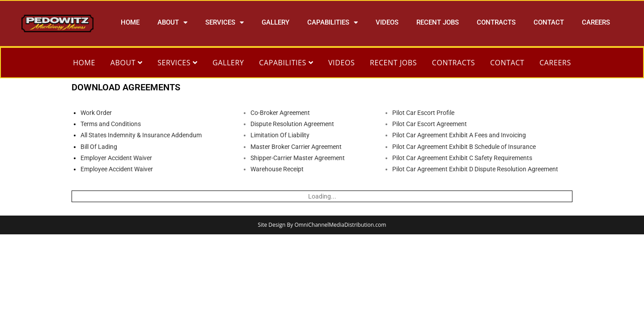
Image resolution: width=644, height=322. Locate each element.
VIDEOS (387, 22)
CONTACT (549, 22)
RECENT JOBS (438, 22)
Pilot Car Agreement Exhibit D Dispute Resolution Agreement (475, 169)
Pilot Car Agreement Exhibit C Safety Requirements (462, 158)
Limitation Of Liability (280, 135)
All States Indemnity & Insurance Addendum (141, 135)
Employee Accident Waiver (117, 169)
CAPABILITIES (333, 23)
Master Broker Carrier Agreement (296, 147)
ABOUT (172, 23)
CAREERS (596, 22)
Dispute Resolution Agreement (292, 124)
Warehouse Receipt (277, 169)
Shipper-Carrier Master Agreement (298, 158)
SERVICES (225, 23)
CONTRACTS (496, 22)
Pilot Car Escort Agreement (430, 124)
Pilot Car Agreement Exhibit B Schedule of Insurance (464, 147)
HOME (130, 22)
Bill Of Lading (99, 147)
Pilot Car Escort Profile (423, 113)
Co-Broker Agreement (280, 113)
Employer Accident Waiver (116, 158)
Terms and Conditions (111, 124)
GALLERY (275, 22)
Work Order (96, 113)
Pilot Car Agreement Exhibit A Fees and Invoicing (459, 135)
